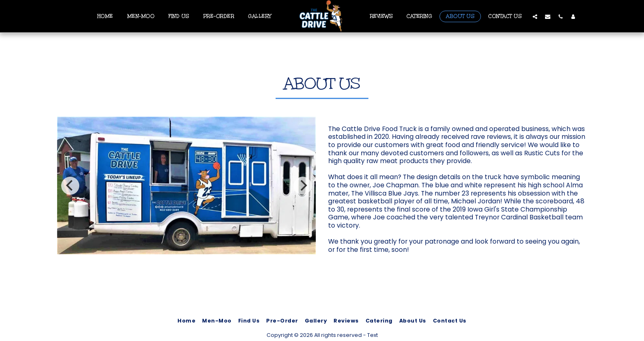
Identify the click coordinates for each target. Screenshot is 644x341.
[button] (535, 16)
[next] (303, 186)
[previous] (70, 186)
